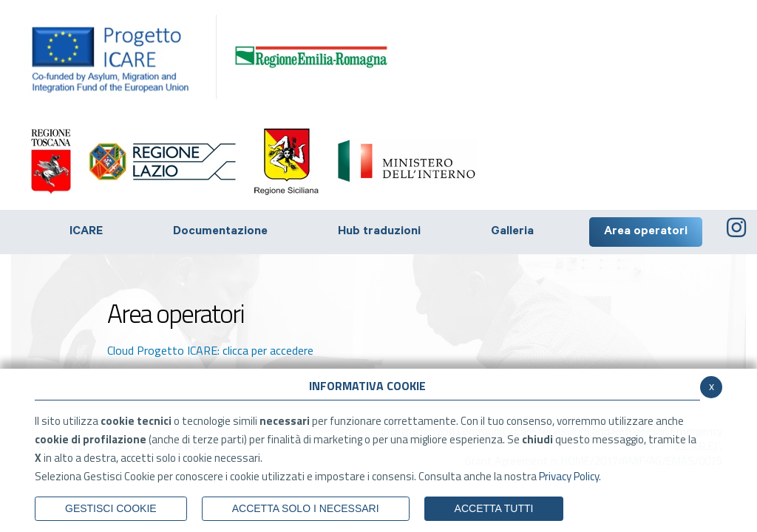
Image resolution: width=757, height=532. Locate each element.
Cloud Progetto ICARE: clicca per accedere (210, 350)
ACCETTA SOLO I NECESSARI (306, 508)
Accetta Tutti (494, 508)
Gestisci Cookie (111, 508)
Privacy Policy (569, 476)
